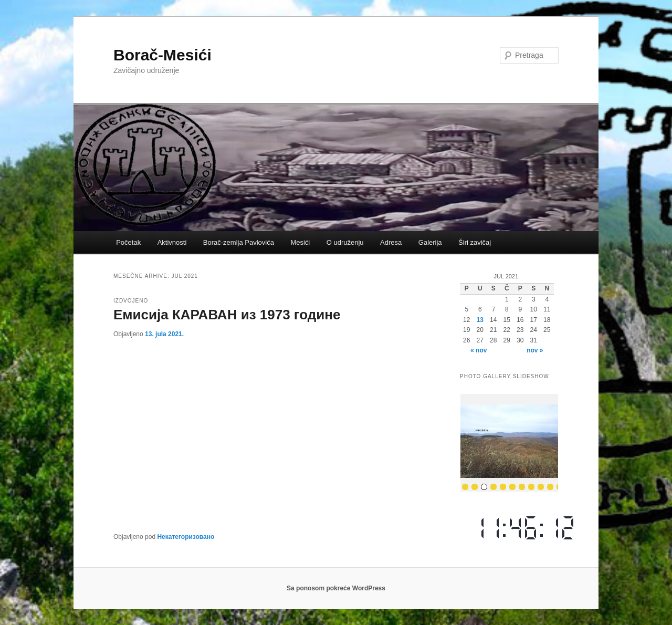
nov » (535, 350)
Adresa (391, 242)
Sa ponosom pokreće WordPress (336, 588)
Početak (128, 242)
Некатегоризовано (186, 537)
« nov (479, 350)
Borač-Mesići (162, 55)
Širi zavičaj (475, 242)
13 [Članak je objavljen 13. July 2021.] (480, 320)
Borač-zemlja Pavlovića (239, 242)
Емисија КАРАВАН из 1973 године (227, 315)
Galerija (430, 242)
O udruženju (345, 242)
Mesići (300, 242)
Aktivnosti (172, 242)
